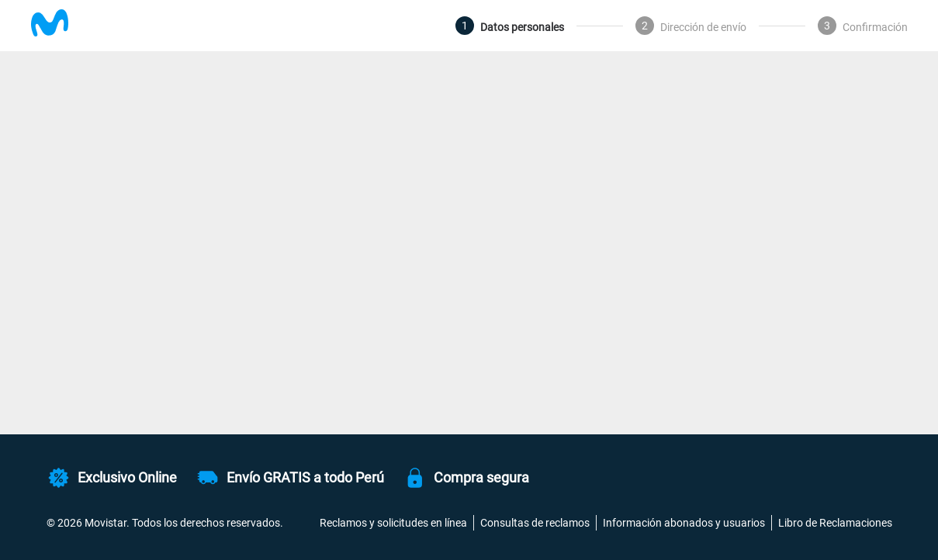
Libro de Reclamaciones (835, 523)
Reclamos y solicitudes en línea (393, 523)
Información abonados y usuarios (684, 523)
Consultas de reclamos (535, 523)
